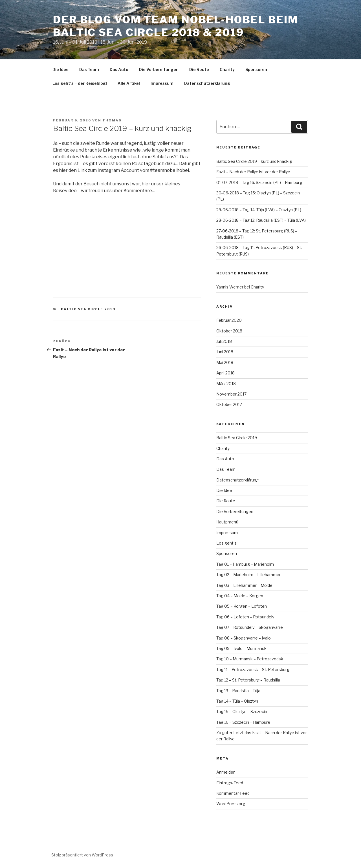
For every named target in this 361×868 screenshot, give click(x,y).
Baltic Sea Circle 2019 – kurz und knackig (254, 161)
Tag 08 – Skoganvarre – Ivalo (244, 638)
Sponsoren (256, 69)
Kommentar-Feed (233, 793)
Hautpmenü (227, 522)
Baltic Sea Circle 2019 (88, 309)
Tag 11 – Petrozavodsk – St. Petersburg (253, 670)
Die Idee (60, 69)
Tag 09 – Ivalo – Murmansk (241, 648)
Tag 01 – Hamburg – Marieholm (245, 564)
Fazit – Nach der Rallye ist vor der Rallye (253, 172)
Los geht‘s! (227, 543)
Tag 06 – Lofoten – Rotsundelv (245, 617)
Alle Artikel (129, 83)
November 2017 (231, 394)
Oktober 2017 (229, 404)
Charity (227, 69)
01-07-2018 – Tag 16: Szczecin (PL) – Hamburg (259, 182)
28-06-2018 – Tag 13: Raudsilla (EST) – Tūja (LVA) (261, 220)
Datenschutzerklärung (207, 83)
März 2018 (226, 384)
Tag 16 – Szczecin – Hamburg (243, 722)
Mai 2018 (225, 362)
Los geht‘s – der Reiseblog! (80, 83)
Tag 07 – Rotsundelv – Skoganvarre (250, 627)
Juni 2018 (225, 352)
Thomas (112, 120)
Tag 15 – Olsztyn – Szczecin (242, 712)
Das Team (89, 69)
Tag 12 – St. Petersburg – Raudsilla (248, 680)
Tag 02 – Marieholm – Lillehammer (248, 575)
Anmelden (226, 772)
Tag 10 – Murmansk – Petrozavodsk (250, 659)
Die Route (199, 69)
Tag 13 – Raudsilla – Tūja (238, 691)
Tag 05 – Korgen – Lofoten (242, 606)
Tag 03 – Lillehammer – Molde (244, 585)
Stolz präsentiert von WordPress (82, 855)
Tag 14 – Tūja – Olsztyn (237, 701)
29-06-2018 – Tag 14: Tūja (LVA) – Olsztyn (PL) (259, 210)
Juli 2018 (224, 341)
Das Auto (119, 69)
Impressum (162, 83)
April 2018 (225, 373)
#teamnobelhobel (170, 170)
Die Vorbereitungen (159, 69)
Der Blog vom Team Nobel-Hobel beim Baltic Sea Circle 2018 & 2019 (176, 26)
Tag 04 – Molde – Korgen (240, 596)
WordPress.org (231, 804)
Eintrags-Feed (230, 783)
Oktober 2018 (229, 331)
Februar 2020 (229, 320)
